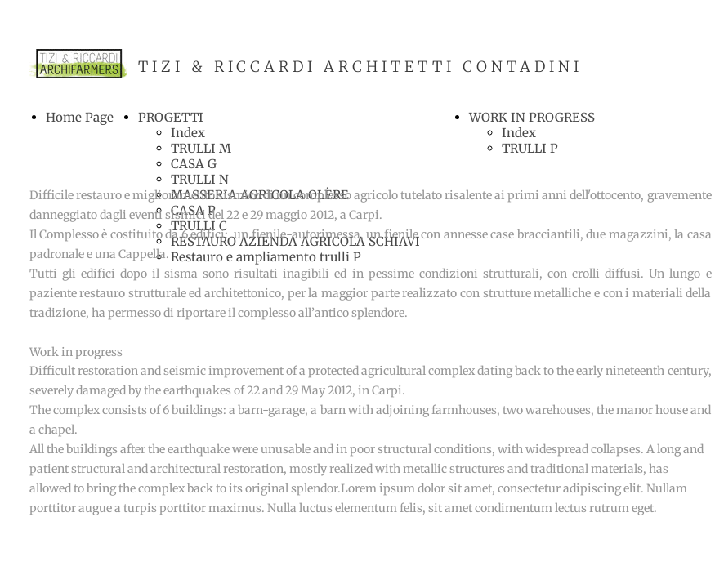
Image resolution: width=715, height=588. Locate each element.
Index (188, 133)
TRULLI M (201, 148)
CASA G (194, 164)
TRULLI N (200, 179)
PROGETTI (171, 117)
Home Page (80, 117)
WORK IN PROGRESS (532, 117)
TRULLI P (530, 148)
